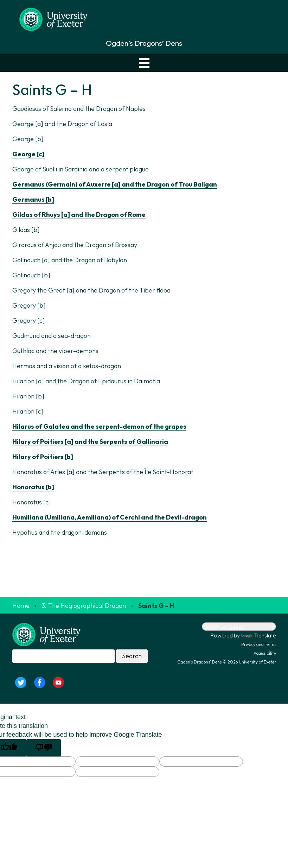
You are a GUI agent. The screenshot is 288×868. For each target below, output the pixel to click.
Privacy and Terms (259, 644)
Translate (258, 635)
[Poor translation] (44, 748)
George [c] (28, 154)
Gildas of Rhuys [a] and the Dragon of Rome (79, 215)
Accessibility (265, 653)
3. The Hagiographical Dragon (84, 606)
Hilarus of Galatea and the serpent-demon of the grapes (99, 426)
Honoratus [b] (33, 487)
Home (21, 606)
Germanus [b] (33, 199)
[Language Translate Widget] (239, 627)
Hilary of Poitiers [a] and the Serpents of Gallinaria (90, 442)
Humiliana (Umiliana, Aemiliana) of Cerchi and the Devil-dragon (110, 517)
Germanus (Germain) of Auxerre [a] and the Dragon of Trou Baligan (115, 184)
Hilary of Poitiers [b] (43, 457)
